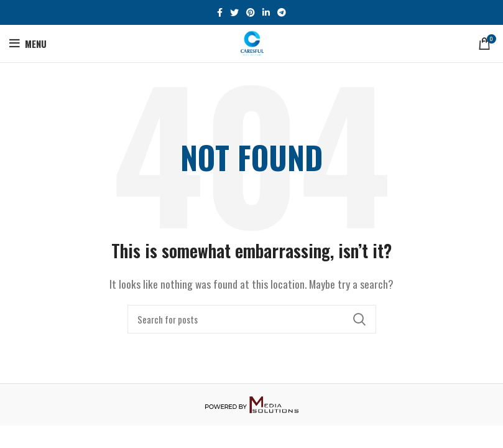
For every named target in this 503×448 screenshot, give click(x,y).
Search (359, 319)
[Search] (252, 319)
